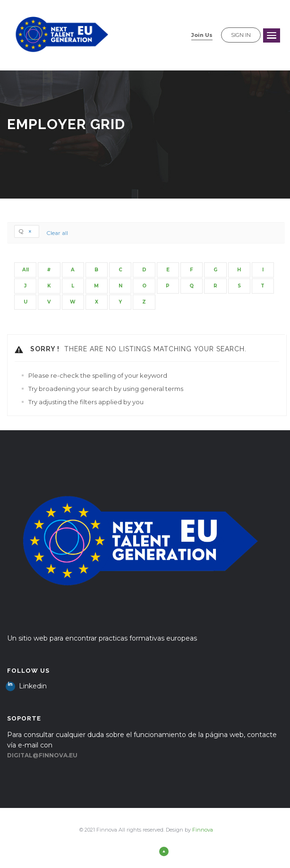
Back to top (146, 851)
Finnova (203, 830)
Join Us (202, 35)
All (26, 270)
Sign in (241, 35)
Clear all (57, 233)
